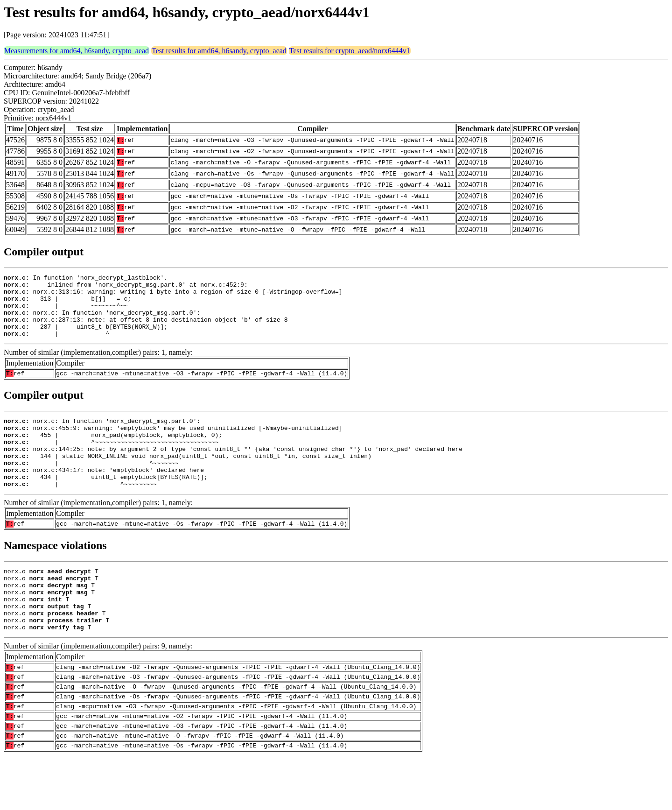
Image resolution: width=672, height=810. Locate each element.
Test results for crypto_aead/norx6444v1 (350, 51)
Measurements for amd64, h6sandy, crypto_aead (77, 51)
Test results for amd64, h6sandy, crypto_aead (219, 51)
